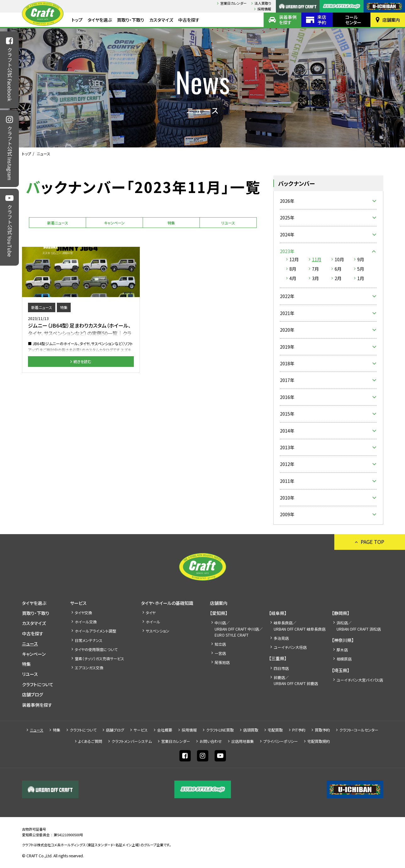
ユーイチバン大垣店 (290, 647)
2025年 (287, 218)
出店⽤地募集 (243, 741)
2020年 (287, 330)
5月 (361, 269)
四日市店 (281, 668)
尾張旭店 (222, 662)
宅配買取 (275, 730)
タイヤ (151, 613)
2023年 (287, 251)
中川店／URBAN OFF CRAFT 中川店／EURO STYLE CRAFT (239, 629)
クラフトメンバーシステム (132, 741)
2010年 (287, 498)
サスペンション (158, 631)
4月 (293, 278)
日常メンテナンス (89, 640)
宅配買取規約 (319, 741)
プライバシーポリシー (281, 741)
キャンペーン (114, 223)
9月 (361, 259)
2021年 (287, 313)
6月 (338, 269)
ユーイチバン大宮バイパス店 (360, 680)
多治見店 (281, 638)
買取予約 (322, 730)
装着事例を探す (288, 20)
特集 (171, 223)
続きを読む (82, 361)
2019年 (287, 347)
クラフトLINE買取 (220, 730)
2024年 (287, 235)
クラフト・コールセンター (359, 730)
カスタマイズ (161, 20)
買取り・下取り (131, 20)
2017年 (287, 380)
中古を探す (189, 20)
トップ (77, 20)
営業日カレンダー (233, 3)
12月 (294, 259)
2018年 (287, 363)
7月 (315, 269)
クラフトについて (38, 684)
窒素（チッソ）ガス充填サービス (99, 658)
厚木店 (342, 650)
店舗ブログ (33, 694)
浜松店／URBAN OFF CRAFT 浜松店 (359, 626)
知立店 (220, 644)
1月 (361, 278)
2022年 (287, 296)
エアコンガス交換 (89, 668)
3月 (315, 278)
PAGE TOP (372, 542)
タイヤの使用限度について (96, 649)
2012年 (287, 464)
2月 (338, 278)
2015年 (287, 414)
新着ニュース (58, 223)
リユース (228, 223)
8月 (293, 269)
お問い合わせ (211, 741)
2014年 (287, 431)
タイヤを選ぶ (100, 20)
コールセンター (353, 20)
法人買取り (263, 3)
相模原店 (344, 659)
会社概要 (165, 730)
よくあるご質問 (90, 741)
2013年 (287, 447)
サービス (78, 603)
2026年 (287, 201)
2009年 (287, 514)
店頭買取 (251, 730)
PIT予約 (299, 730)
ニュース (30, 644)
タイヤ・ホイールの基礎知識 (167, 603)
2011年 (287, 481)
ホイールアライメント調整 (96, 631)
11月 (317, 259)
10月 (339, 259)
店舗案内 (391, 20)
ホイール (153, 622)
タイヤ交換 (83, 613)
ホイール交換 (86, 622)
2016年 (287, 397)
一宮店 (220, 653)
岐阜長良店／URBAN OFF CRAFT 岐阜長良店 (300, 626)
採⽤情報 (264, 9)
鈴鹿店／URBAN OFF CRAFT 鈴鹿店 (296, 680)
